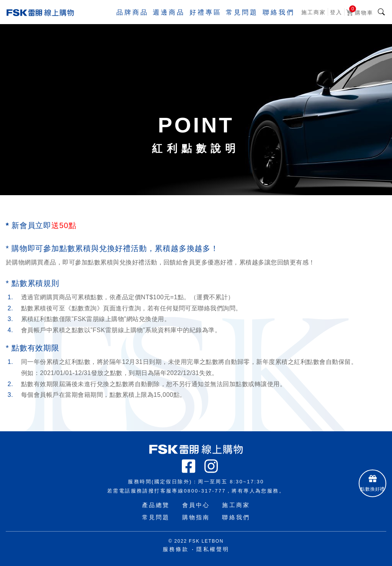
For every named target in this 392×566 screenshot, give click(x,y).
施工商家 (314, 21)
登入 (336, 21)
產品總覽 (156, 505)
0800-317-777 (205, 491)
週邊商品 (163, 21)
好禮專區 (201, 21)
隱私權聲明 (213, 549)
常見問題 (239, 21)
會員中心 (196, 505)
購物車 (360, 20)
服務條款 (176, 549)
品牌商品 (124, 21)
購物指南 (196, 517)
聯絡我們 (278, 21)
